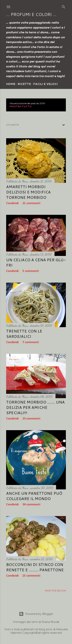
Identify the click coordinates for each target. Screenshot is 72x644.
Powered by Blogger (36, 614)
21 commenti (31, 203)
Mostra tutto (21, 106)
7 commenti (31, 342)
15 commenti (31, 576)
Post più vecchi (55, 591)
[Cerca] (64, 6)
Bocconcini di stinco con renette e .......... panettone (35, 567)
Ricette (24, 84)
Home (11, 84)
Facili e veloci (45, 84)
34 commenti (31, 505)
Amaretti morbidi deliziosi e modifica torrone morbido (28, 192)
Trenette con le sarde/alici (24, 334)
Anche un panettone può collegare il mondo (34, 496)
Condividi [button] (12, 203)
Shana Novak (50, 622)
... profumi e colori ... (31, 14)
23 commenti (31, 419)
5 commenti (31, 271)
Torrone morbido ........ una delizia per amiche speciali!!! (35, 407)
